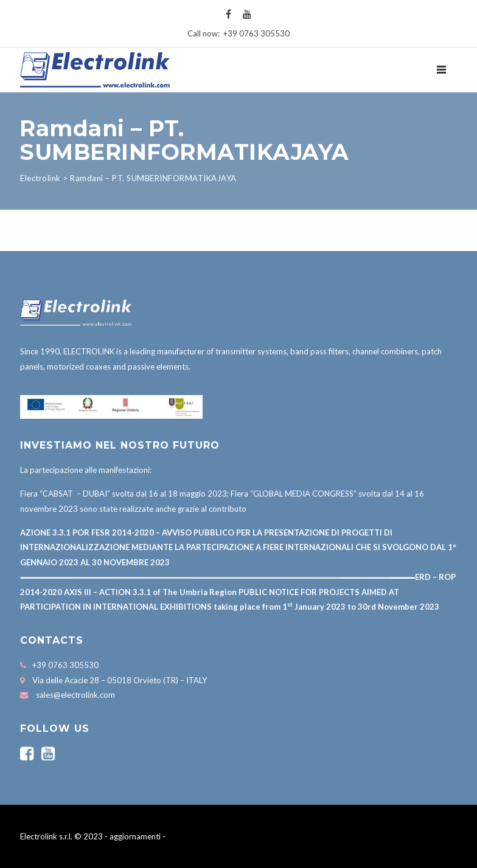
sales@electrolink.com (75, 695)
